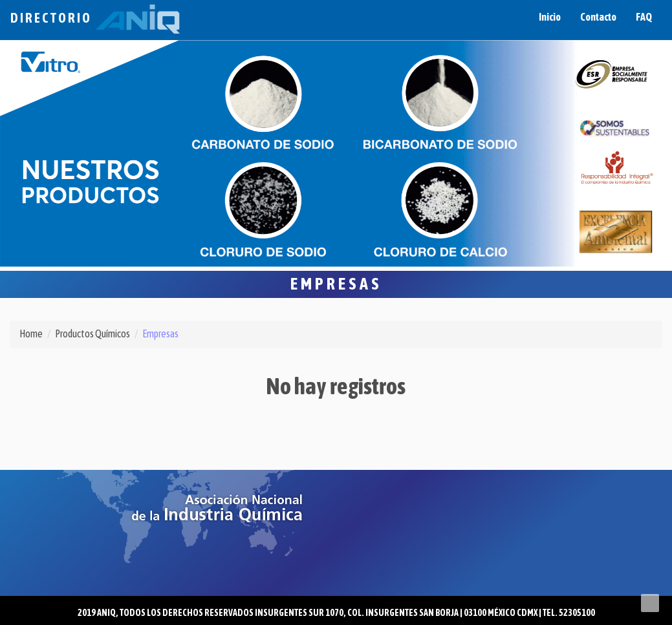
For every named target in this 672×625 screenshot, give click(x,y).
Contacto (598, 17)
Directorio (95, 18)
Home (31, 334)
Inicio (550, 17)
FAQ (644, 17)
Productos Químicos (92, 334)
